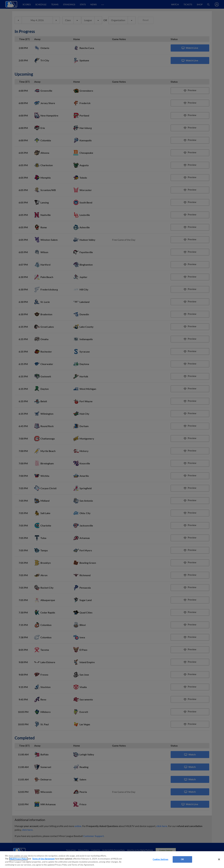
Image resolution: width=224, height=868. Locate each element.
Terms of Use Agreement (43, 859)
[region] (112, 860)
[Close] (219, 859)
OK (182, 859)
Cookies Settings (161, 859)
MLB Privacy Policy (18, 859)
